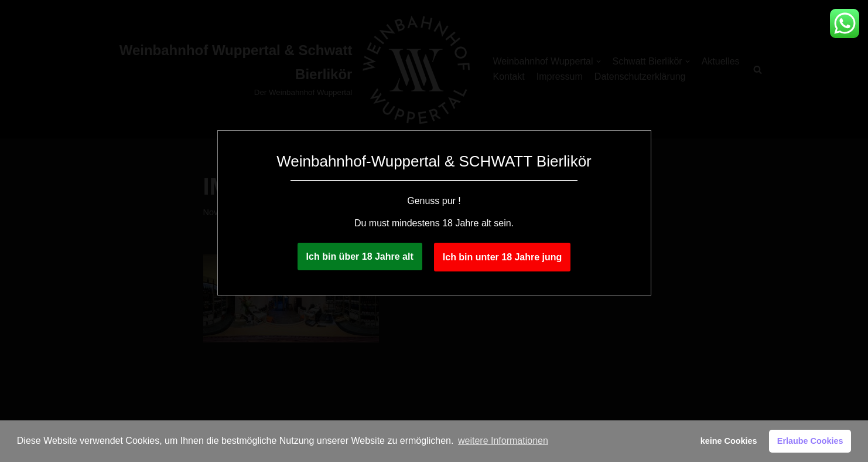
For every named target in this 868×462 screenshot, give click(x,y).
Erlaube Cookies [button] (810, 441)
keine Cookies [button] (729, 441)
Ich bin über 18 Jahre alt (360, 257)
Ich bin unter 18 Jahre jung (503, 257)
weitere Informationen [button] (503, 441)
